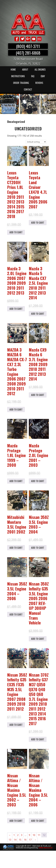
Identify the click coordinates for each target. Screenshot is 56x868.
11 (39, 835)
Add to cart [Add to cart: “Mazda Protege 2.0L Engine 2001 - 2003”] (38, 481)
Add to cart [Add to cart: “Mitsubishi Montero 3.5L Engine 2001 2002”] (16, 548)
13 (10, 840)
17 (30, 840)
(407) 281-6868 (28, 53)
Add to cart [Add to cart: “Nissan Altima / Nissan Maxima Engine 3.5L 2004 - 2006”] (38, 821)
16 (25, 840)
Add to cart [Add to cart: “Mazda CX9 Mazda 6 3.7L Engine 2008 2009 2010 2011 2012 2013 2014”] (38, 395)
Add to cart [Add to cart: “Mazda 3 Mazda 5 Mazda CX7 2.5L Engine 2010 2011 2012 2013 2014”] (38, 314)
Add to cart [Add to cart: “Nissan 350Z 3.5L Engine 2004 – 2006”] (16, 614)
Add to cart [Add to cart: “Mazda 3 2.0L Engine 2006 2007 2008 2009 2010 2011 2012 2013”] (16, 309)
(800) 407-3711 (28, 46)
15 (20, 840)
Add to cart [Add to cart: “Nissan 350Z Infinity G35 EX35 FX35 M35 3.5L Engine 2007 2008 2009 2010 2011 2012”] (16, 725)
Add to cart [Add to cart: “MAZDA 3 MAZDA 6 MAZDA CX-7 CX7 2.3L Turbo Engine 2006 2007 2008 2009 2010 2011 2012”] (16, 409)
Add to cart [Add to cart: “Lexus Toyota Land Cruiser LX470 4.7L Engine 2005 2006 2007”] (38, 223)
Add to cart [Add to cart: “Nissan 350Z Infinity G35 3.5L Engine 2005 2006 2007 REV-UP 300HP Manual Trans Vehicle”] (38, 639)
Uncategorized (28, 129)
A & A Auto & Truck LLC (28, 24)
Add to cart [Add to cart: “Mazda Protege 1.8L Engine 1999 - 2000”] (16, 481)
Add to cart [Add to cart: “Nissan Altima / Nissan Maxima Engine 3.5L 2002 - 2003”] (16, 821)
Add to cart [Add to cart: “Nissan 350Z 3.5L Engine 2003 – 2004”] (38, 548)
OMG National (45, 848)
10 (34, 835)
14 (15, 840)
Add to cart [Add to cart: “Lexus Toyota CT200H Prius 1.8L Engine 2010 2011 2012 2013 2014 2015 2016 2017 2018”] (16, 232)
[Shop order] (36, 142)
